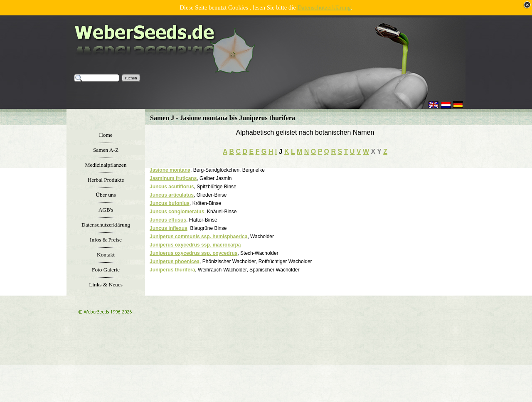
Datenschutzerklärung (324, 7)
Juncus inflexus (169, 228)
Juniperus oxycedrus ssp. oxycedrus (193, 253)
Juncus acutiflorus (172, 187)
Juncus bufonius (170, 203)
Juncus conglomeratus (177, 212)
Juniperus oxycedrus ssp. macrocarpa (195, 245)
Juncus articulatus (172, 195)
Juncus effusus (168, 220)
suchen (131, 78)
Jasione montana (170, 170)
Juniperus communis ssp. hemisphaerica (198, 237)
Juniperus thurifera (172, 270)
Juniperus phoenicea (175, 261)
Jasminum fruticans (173, 178)
